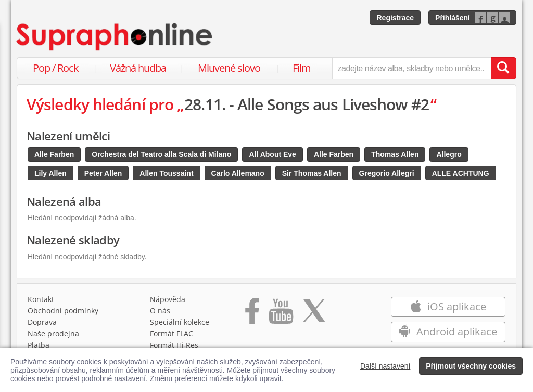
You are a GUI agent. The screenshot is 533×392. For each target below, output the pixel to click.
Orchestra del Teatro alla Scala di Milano (161, 154)
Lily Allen (50, 173)
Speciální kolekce (180, 322)
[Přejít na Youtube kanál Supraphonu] (281, 315)
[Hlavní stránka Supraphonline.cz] (115, 37)
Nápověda (168, 299)
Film (302, 68)
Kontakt (41, 299)
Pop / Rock (56, 68)
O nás (160, 311)
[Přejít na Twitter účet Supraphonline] (314, 315)
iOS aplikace (448, 306)
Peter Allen (103, 173)
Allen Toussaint (166, 173)
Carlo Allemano (238, 173)
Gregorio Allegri (387, 173)
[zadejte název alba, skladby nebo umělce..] (411, 68)
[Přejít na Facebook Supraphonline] (252, 315)
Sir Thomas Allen (312, 173)
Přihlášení (453, 18)
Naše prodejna (53, 334)
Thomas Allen (395, 154)
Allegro (449, 154)
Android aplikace (448, 331)
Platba (39, 345)
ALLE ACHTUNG (461, 173)
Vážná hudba (138, 68)
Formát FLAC (172, 334)
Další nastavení (385, 366)
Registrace (395, 18)
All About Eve (272, 154)
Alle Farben (54, 154)
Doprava (42, 322)
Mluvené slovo (229, 68)
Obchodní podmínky (63, 311)
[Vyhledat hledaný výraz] (503, 68)
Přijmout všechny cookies (471, 366)
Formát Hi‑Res (174, 345)
